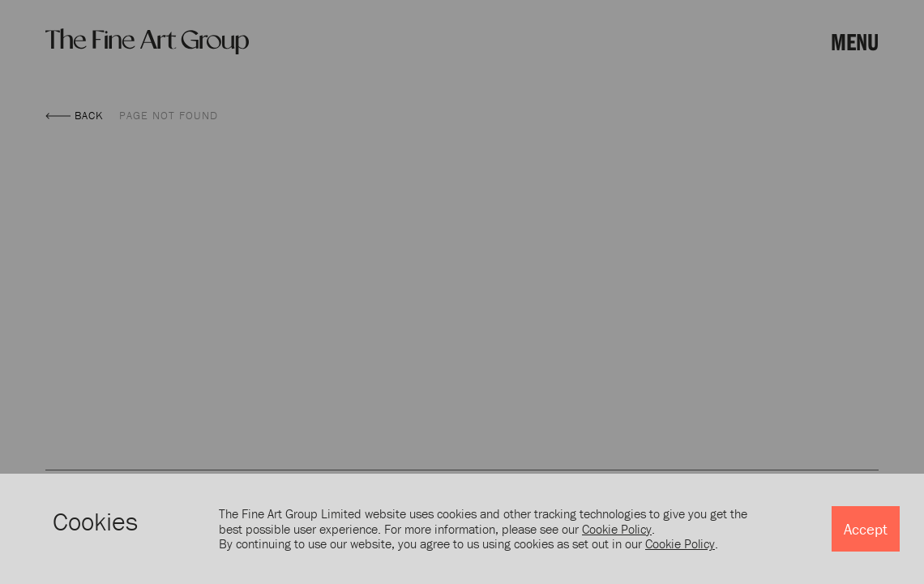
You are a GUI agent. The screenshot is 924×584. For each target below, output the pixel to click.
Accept (866, 529)
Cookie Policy (617, 529)
